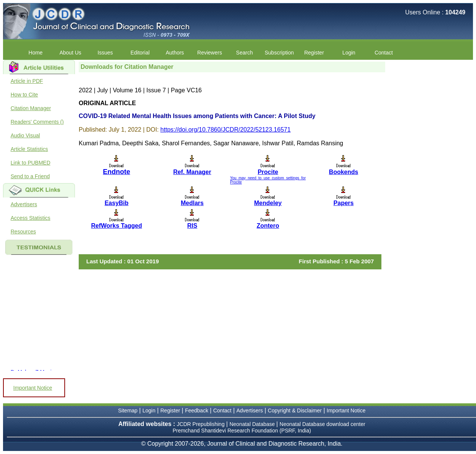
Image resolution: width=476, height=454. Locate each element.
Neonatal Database (253, 424)
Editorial (140, 53)
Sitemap (128, 410)
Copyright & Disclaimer (295, 410)
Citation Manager (31, 108)
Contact (384, 53)
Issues (105, 53)
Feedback (197, 410)
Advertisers (24, 204)
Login (349, 53)
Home (35, 53)
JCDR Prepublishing (201, 424)
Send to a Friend (30, 176)
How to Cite (24, 95)
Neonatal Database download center (323, 424)
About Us (70, 53)
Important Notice (33, 388)
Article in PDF (27, 81)
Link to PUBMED (30, 163)
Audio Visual (25, 135)
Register (314, 53)
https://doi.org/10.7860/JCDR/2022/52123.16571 (226, 130)
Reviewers (209, 53)
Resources (23, 232)
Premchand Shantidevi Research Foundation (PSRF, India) (242, 431)
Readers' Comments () (37, 122)
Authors (175, 53)
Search (244, 53)
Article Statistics (29, 149)
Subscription (279, 53)
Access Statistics (30, 218)
